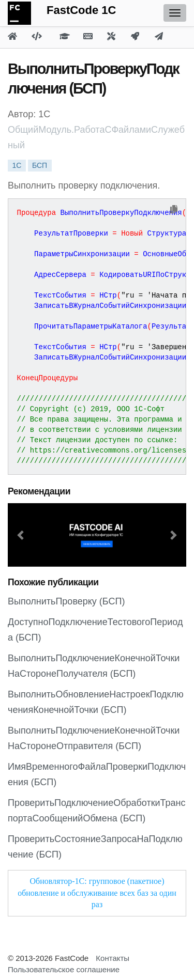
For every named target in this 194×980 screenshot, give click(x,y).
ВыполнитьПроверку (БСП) (66, 601)
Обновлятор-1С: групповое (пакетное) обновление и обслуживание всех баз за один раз (97, 893)
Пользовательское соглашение (64, 969)
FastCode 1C (81, 10)
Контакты (113, 958)
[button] (21, 535)
